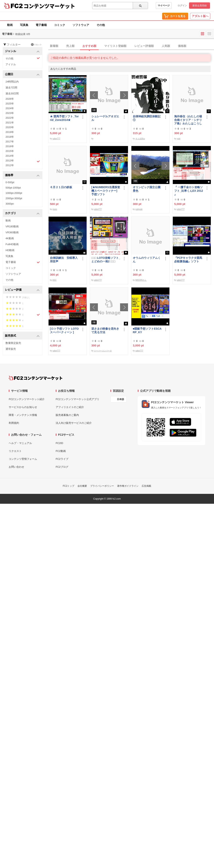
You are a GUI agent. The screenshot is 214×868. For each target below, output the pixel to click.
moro (55, 209)
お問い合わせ (16, 467)
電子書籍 (41, 25)
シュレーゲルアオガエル (105, 118)
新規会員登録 (200, 6)
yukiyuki (139, 209)
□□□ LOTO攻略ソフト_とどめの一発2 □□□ (106, 260)
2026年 (10, 99)
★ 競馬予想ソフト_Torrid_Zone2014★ (64, 118)
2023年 (10, 113)
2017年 (10, 142)
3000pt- (10, 204)
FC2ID (59, 443)
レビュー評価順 (144, 46)
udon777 (56, 139)
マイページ (164, 6)
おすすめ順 (89, 46)
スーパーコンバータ (103, 351)
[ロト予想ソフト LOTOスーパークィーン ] (64, 330)
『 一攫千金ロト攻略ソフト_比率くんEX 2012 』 (189, 191)
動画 (10, 25)
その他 (101, 25)
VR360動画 (12, 232)
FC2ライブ (62, 459)
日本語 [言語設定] (120, 399)
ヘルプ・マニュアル (20, 443)
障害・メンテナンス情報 (23, 415)
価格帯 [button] (22, 175)
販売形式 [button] (22, 336)
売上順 (70, 46)
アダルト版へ (200, 16)
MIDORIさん (141, 280)
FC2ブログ (62, 467)
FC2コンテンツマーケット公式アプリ (77, 399)
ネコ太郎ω (140, 139)
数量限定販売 (13, 343)
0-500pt (10, 182)
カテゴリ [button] (22, 213)
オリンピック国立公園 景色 (147, 189)
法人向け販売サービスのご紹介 (74, 423)
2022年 (10, 118)
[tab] (131, 46)
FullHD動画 (12, 244)
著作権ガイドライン (128, 486)
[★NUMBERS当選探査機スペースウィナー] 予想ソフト (106, 191)
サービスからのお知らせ (23, 407)
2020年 (10, 127)
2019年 (10, 132)
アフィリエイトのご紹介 (70, 407)
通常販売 (11, 349)
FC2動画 (61, 451)
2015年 (10, 151)
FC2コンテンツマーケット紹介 (27, 399)
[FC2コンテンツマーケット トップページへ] (36, 378)
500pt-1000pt (13, 188)
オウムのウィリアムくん (147, 260)
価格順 (182, 46)
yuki (179, 139)
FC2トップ (69, 486)
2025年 (10, 104)
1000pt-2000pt (14, 193)
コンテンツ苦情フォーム (23, 459)
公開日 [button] (22, 74)
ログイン (182, 6)
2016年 (10, 146)
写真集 (24, 25)
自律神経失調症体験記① (147, 118)
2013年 (23, 161)
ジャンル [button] (22, 51)
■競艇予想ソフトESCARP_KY (147, 330)
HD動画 (10, 250)
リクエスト (15, 451)
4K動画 (10, 238)
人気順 (166, 46)
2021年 (10, 123)
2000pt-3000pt (14, 198)
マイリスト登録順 (115, 46)
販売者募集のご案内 (67, 415)
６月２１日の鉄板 (61, 187)
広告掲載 (146, 486)
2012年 (10, 165)
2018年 (10, 137)
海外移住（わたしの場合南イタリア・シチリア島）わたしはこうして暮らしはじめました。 (188, 120)
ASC (55, 280)
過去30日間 (12, 93)
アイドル (11, 64)
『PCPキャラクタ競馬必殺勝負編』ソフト (188, 260)
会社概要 (82, 486)
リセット (36, 45)
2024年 (10, 108)
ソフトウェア (81, 25)
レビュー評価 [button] (22, 290)
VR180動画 (12, 226)
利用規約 (14, 423)
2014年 (10, 156)
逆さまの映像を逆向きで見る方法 (105, 330)
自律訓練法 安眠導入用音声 (64, 260)
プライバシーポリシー (102, 486)
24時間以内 (12, 82)
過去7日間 (11, 88)
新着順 (54, 46)
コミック (60, 25)
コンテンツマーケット (49, 6)
